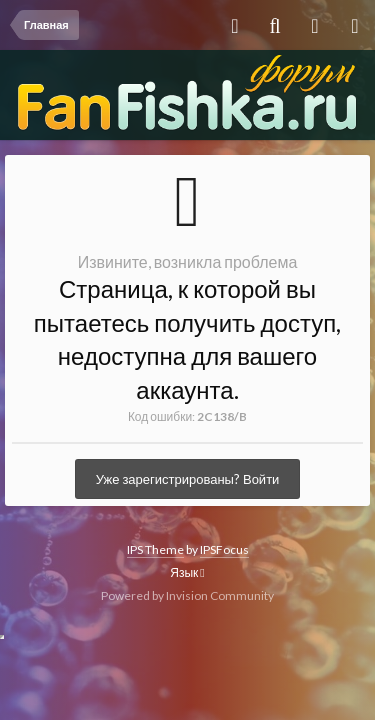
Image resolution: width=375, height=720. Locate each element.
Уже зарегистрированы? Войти (188, 479)
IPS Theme (155, 549)
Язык (187, 572)
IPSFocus (224, 549)
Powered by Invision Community (187, 595)
